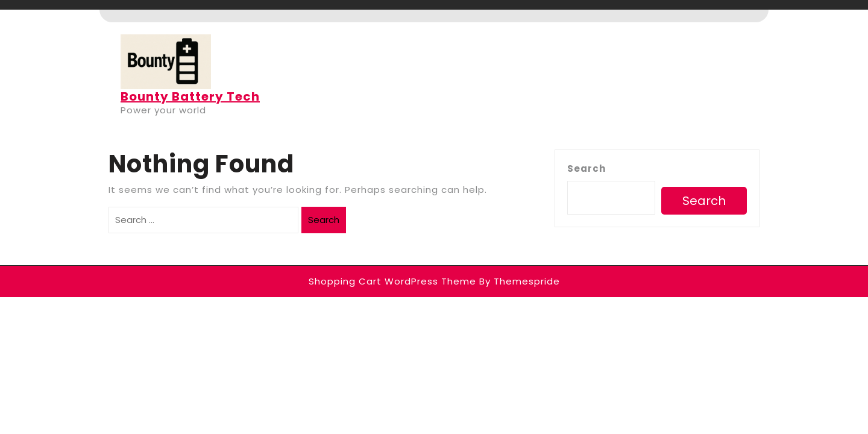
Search (324, 220)
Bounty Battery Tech (190, 96)
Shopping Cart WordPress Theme (392, 281)
